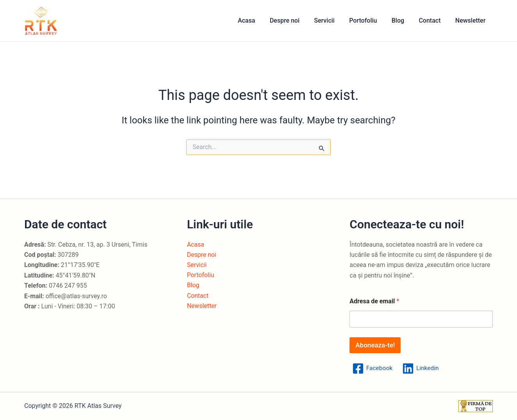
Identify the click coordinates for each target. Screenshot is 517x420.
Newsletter (471, 20)
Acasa (260, 20)
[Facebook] (373, 368)
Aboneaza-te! (375, 345)
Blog (403, 20)
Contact (433, 20)
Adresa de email (374, 301)
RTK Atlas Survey (65, 20)
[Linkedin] (422, 368)
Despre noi (296, 20)
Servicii (334, 20)
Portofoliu (370, 20)
